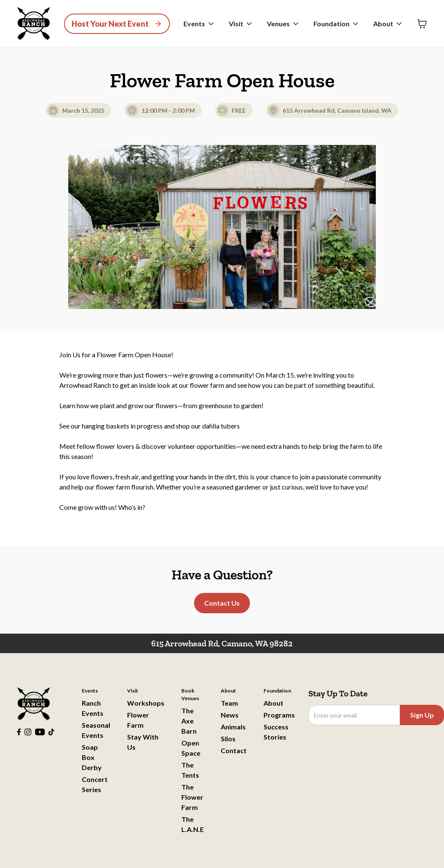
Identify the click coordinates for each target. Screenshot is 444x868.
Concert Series (95, 784)
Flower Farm (138, 720)
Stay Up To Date (338, 693)
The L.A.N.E (193, 824)
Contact (234, 750)
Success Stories (276, 732)
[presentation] (373, 746)
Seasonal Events (96, 730)
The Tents (190, 770)
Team (229, 703)
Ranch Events (93, 708)
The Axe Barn (189, 721)
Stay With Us (143, 742)
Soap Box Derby (92, 757)
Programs (279, 715)
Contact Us (222, 603)
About (273, 703)
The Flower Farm (192, 797)
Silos (228, 739)
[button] (199, 24)
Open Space (191, 748)
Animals (233, 727)
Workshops (146, 703)
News (230, 715)
